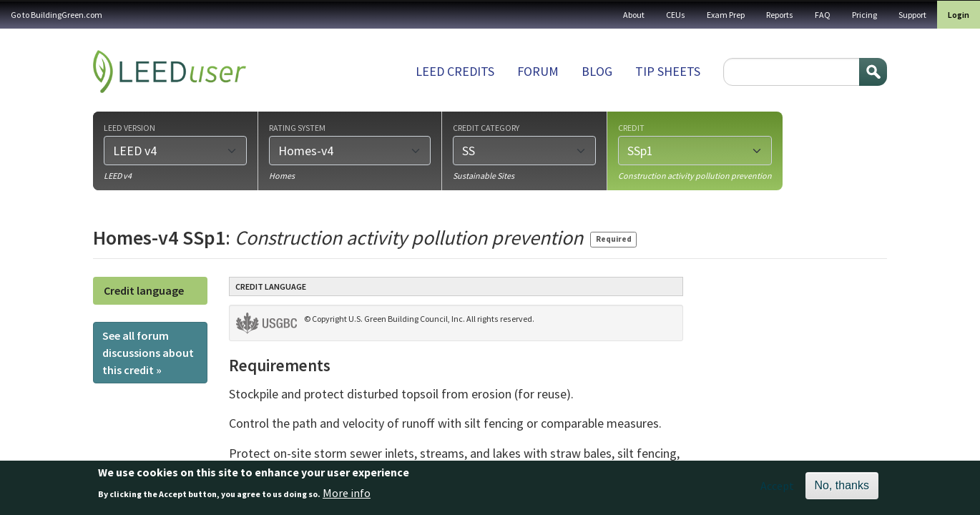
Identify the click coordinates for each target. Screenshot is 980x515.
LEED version (129, 127)
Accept (777, 490)
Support (912, 15)
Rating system (297, 127)
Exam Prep (726, 15)
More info (347, 496)
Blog (597, 71)
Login (959, 15)
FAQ (823, 15)
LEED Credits (455, 71)
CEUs (676, 15)
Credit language (144, 290)
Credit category (486, 127)
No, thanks (842, 490)
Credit (631, 127)
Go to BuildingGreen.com (57, 15)
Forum (538, 71)
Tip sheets (668, 71)
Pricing (864, 15)
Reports (780, 15)
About (634, 15)
